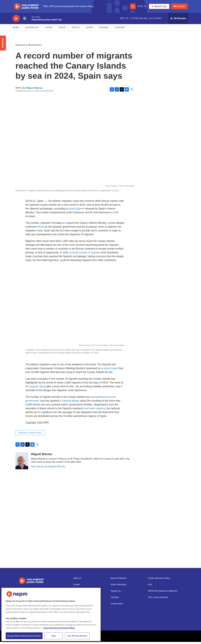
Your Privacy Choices (77, 636)
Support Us (116, 593)
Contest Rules (117, 606)
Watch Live (159, 7)
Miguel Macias (35, 90)
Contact (77, 587)
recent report (111, 370)
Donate (181, 7)
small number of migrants (86, 255)
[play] (16, 21)
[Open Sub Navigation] (21, 29)
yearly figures (76, 211)
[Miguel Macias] (22, 463)
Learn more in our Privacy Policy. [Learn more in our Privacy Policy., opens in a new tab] (59, 628)
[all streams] (178, 21)
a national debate (70, 403)
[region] (51, 614)
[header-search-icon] (133, 7)
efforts (41, 229)
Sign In (142, 7)
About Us (77, 580)
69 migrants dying (35, 389)
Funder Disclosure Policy (159, 580)
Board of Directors (119, 580)
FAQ (150, 587)
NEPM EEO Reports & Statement (163, 593)
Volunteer (115, 599)
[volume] (25, 21)
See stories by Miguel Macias (48, 468)
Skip (54, 636)
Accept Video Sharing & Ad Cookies (24, 636)
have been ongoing (94, 410)
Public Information (119, 587)
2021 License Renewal (158, 599)
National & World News (29, 47)
